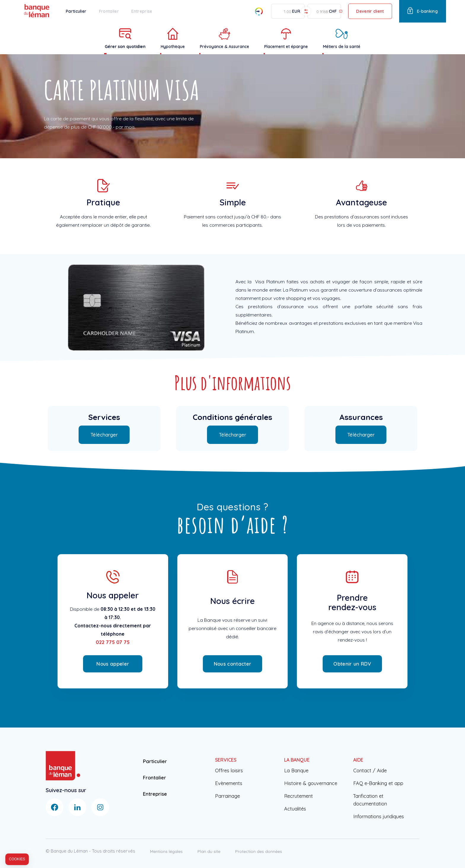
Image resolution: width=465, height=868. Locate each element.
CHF (333, 11)
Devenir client (370, 11)
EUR (296, 11)
